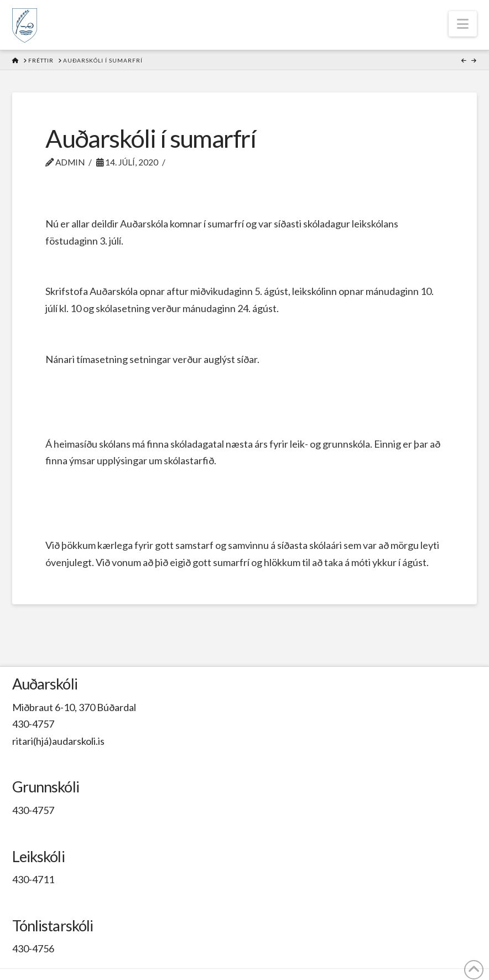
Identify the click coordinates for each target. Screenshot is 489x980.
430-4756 (33, 948)
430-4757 (33, 724)
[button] (463, 24)
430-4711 (33, 879)
